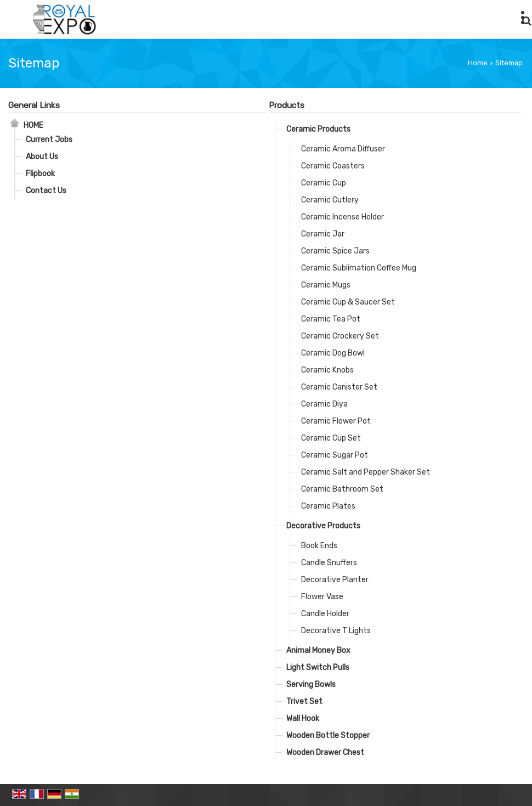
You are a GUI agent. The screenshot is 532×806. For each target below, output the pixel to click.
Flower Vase (322, 597)
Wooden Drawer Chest (325, 753)
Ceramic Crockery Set (340, 336)
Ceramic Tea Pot (331, 319)
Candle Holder (325, 614)
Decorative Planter (335, 580)
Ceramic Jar (323, 234)
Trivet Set (304, 701)
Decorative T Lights (336, 631)
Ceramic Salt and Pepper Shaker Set (366, 472)
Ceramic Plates (328, 506)
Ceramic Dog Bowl (333, 353)
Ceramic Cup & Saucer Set (348, 302)
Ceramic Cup (324, 183)
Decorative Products (323, 526)
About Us (42, 157)
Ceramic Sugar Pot (335, 455)
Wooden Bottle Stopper (328, 735)
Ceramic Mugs (326, 285)
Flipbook (40, 174)
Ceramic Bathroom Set (342, 489)
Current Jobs (49, 140)
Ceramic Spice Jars (335, 251)
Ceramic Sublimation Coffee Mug (359, 268)
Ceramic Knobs (327, 370)
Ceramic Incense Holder (343, 217)
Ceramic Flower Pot (336, 421)
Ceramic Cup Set (331, 438)
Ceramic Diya (324, 404)
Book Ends (319, 546)
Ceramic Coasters (333, 166)
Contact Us (46, 191)
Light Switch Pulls (318, 667)
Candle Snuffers (329, 563)
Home (478, 63)
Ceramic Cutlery (330, 200)
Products (287, 105)
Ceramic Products (318, 129)
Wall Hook (303, 718)
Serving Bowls (311, 684)
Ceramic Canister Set (339, 387)
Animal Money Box (318, 650)
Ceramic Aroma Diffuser (343, 149)
